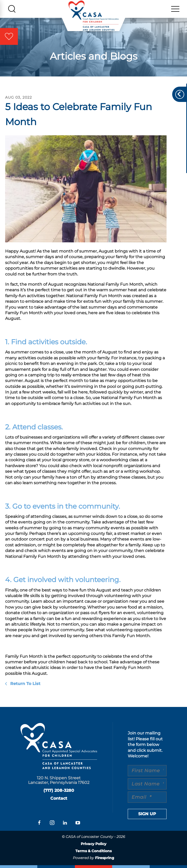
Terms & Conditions (93, 851)
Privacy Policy (93, 844)
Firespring (105, 858)
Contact (59, 798)
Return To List (25, 684)
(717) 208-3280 (59, 790)
